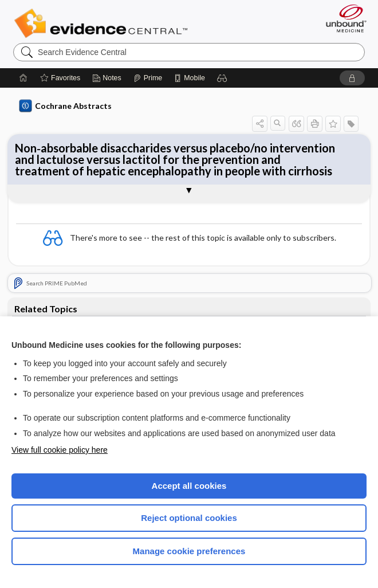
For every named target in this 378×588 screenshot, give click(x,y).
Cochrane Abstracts (65, 106)
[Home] (23, 78)
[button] (222, 78)
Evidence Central (103, 23)
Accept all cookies (189, 486)
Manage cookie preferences (189, 551)
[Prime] (148, 78)
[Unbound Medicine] (342, 18)
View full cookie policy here (60, 450)
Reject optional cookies (189, 518)
